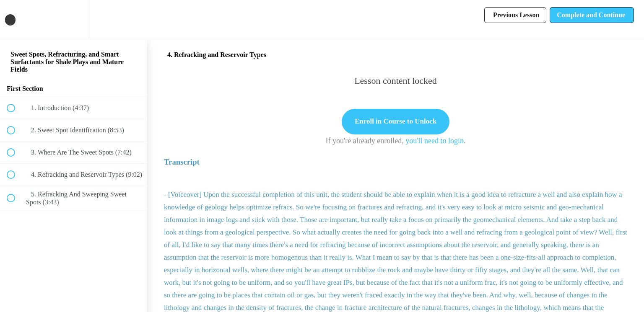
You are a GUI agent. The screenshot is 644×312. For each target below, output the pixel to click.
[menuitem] (73, 20)
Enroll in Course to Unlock (396, 121)
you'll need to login (435, 141)
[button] (16, 20)
